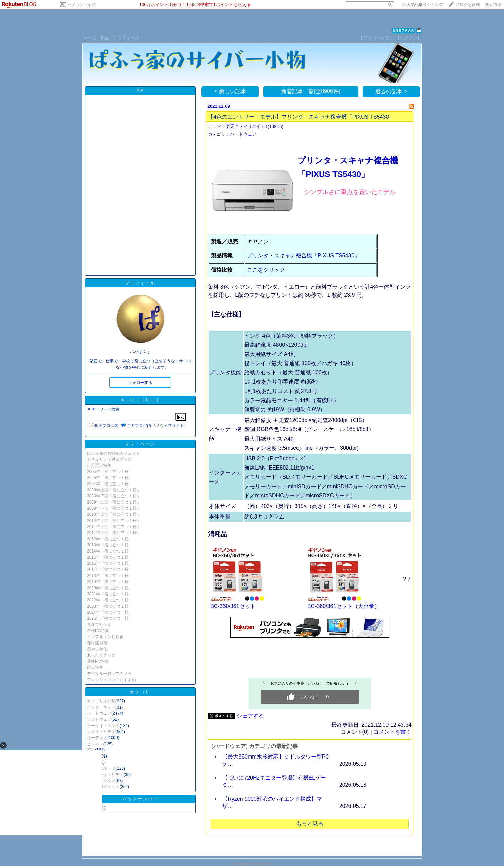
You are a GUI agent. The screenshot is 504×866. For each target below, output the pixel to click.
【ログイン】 (409, 38)
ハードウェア (99, 713)
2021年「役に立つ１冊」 (110, 594)
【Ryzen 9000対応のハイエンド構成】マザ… (272, 802)
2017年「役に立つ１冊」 (110, 570)
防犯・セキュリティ (105, 775)
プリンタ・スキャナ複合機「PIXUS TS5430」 (303, 256)
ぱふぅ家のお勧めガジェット (113, 453)
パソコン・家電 (82, 5)
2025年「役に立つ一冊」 (110, 618)
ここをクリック (266, 270)
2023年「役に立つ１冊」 (110, 606)
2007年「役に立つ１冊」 (110, 484)
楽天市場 (493, 5)
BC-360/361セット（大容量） (344, 606)
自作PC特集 (98, 631)
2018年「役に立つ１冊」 (110, 576)
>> (422, 5)
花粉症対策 (97, 643)
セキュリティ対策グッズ (109, 459)
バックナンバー (140, 799)
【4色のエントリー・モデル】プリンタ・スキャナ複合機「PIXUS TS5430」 (301, 117)
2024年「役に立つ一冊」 (110, 612)
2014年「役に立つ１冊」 (110, 551)
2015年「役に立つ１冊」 (110, 557)
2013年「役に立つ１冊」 (110, 545)
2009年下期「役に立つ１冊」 (114, 508)
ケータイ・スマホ (103, 726)
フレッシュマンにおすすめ (111, 680)
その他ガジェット (103, 787)
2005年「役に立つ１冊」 (110, 472)
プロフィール (126, 38)
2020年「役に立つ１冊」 (110, 588)
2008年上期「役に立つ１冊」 (114, 490)
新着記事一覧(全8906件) (311, 91)
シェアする (250, 716)
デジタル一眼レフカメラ (109, 674)
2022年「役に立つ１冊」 (110, 600)
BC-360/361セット (233, 606)
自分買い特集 (99, 465)
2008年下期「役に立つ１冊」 (114, 496)
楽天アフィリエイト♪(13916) (254, 126)
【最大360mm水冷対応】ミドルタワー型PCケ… (276, 760)
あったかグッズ (101, 655)
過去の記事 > (391, 91)
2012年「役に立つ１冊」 (110, 539)
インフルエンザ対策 (105, 637)
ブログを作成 (468, 5)
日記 (105, 38)
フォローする (140, 383)
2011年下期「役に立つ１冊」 (114, 533)
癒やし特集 (97, 649)
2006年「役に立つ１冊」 (110, 478)
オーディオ (97, 738)
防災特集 (95, 667)
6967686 (404, 31)
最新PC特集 (98, 661)
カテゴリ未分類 (101, 701)
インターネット (101, 707)
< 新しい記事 (230, 91)
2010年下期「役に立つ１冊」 (114, 521)
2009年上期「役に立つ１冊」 (114, 502)
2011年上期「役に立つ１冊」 (114, 527)
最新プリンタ (99, 625)
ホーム (90, 38)
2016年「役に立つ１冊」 (110, 563)
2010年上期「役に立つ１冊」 (114, 514)
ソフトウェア (99, 719)
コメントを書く (392, 732)
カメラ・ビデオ (101, 732)
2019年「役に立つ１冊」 (110, 582)
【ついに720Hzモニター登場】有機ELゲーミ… (274, 781)
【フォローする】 (376, 38)
